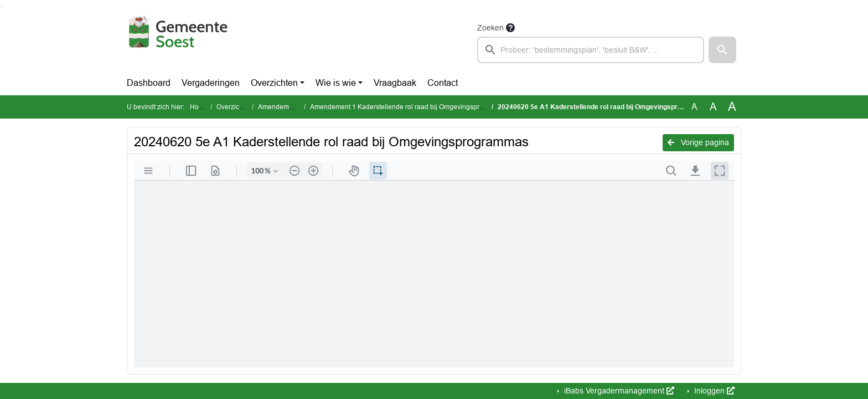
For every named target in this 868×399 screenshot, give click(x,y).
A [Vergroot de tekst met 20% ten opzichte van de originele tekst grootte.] (713, 107)
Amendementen (282, 107)
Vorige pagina (698, 142)
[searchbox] (591, 50)
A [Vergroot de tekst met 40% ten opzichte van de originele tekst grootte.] (732, 107)
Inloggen (713, 391)
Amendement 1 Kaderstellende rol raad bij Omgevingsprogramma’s (412, 107)
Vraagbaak (395, 83)
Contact (443, 83)
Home (199, 107)
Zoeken (490, 28)
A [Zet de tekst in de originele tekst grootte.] (694, 107)
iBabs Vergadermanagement (618, 391)
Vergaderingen (211, 83)
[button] (722, 50)
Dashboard (149, 83)
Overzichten (274, 83)
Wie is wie (336, 83)
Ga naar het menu (3, 7)
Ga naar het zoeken (1, 7)
